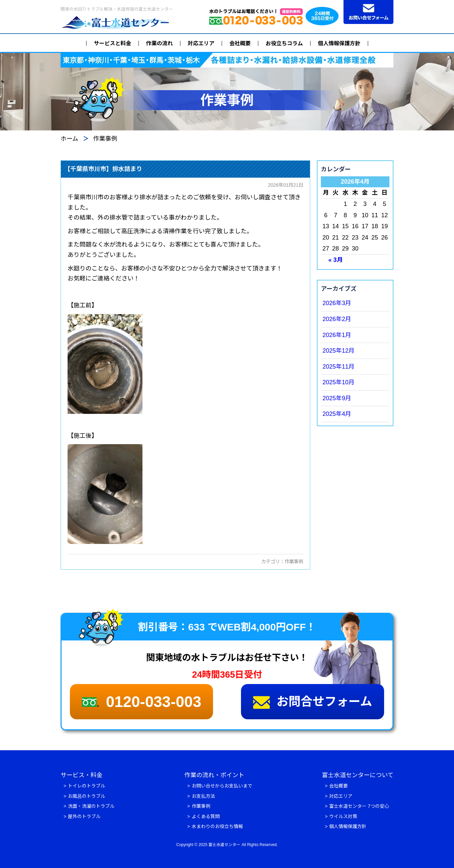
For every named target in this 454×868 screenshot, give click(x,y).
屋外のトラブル (84, 816)
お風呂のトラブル (87, 796)
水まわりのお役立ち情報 (217, 826)
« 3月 (336, 260)
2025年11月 (339, 367)
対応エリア (201, 43)
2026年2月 (337, 319)
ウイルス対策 (343, 816)
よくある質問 (206, 816)
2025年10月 (339, 382)
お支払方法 (203, 796)
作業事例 (294, 562)
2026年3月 (337, 303)
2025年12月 (339, 351)
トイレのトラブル (87, 786)
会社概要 (240, 43)
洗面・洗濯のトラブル (91, 806)
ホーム (69, 139)
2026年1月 (337, 335)
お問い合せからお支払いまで (222, 786)
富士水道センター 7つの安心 (359, 806)
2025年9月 (337, 398)
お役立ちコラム (284, 43)
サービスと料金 (113, 43)
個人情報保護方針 (339, 43)
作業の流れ (159, 43)
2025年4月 (337, 414)
